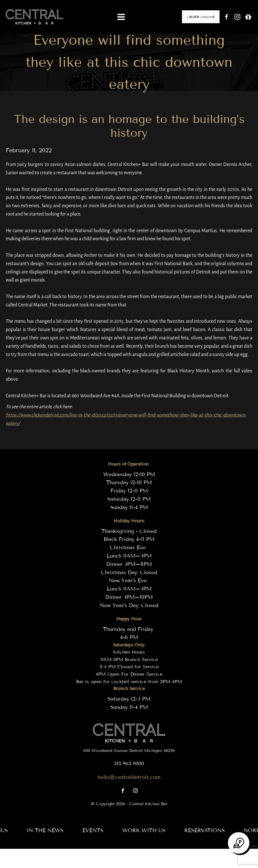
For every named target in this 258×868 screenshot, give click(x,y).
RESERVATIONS (204, 830)
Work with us (144, 830)
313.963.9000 (129, 764)
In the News (45, 830)
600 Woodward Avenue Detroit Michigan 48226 (129, 751)
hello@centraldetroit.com (129, 777)
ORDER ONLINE (201, 17)
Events (93, 830)
